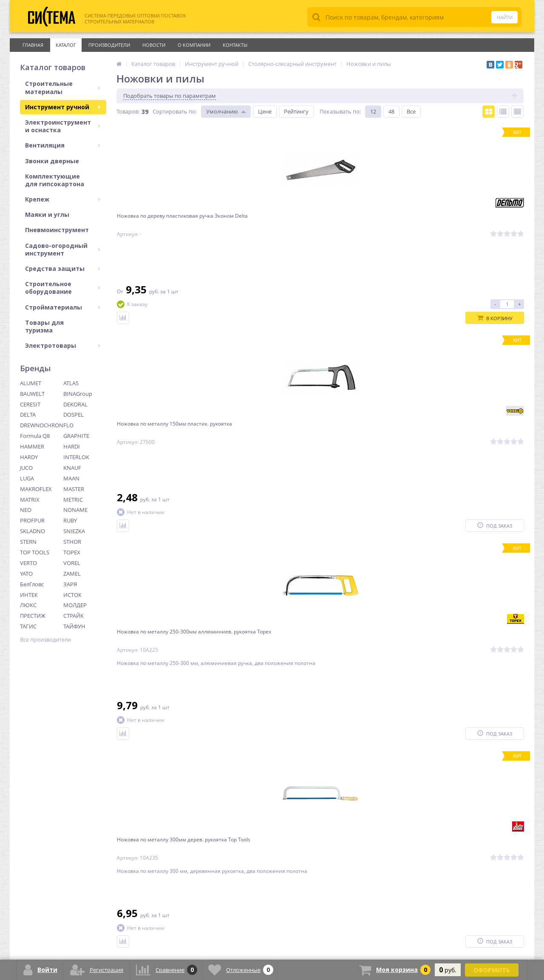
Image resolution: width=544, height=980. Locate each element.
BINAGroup (78, 394)
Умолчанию (222, 111)
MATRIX (30, 500)
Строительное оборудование (63, 288)
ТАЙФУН (74, 626)
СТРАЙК (74, 616)
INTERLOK (76, 457)
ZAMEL (72, 574)
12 (373, 111)
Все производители (45, 640)
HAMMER (32, 446)
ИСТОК (72, 595)
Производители (109, 45)
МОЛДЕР (75, 605)
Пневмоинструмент (57, 230)
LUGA (27, 478)
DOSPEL (74, 415)
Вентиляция (63, 145)
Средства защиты (63, 268)
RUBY (70, 520)
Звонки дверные (52, 161)
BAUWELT (32, 394)
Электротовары (63, 345)
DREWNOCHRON (42, 425)
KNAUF (72, 468)
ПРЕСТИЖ (33, 616)
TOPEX (72, 552)
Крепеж (63, 199)
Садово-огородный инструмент (63, 249)
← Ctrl (128, 779)
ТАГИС (28, 626)
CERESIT (30, 404)
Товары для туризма (44, 326)
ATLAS (71, 383)
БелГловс (32, 584)
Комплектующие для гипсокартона (55, 180)
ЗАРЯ (70, 584)
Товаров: (128, 111)
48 (391, 111)
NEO (26, 510)
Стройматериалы (63, 307)
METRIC (73, 500)
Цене (265, 111)
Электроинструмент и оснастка (63, 126)
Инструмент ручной (63, 107)
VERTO (28, 563)
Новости (154, 45)
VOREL (72, 563)
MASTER (74, 489)
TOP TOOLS (35, 552)
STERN (28, 542)
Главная (33, 45)
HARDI (72, 446)
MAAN (71, 478)
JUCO (26, 468)
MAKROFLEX (36, 489)
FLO (68, 425)
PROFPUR (32, 520)
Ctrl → (213, 779)
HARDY (29, 457)
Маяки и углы (47, 214)
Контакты (235, 45)
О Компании (194, 45)
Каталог (66, 45)
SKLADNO (33, 531)
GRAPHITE (76, 436)
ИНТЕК (29, 595)
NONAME (75, 510)
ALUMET (31, 383)
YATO (26, 574)
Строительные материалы (63, 87)
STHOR (72, 542)
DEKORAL (75, 404)
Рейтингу (296, 111)
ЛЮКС (28, 605)
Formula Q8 (35, 436)
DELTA (28, 415)
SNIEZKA (74, 531)
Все (411, 111)
